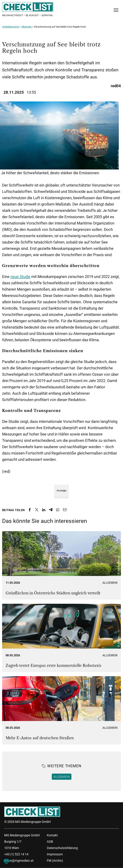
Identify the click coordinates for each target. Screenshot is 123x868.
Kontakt (52, 835)
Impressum (55, 854)
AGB (50, 842)
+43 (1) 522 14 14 (16, 854)
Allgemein (26, 27)
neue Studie (20, 277)
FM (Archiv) (55, 861)
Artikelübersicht (11, 27)
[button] (6, 862)
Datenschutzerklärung (62, 848)
